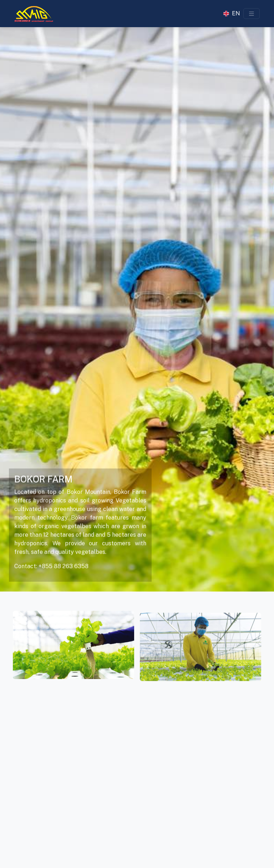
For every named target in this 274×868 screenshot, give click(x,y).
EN (236, 14)
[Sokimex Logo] (34, 14)
